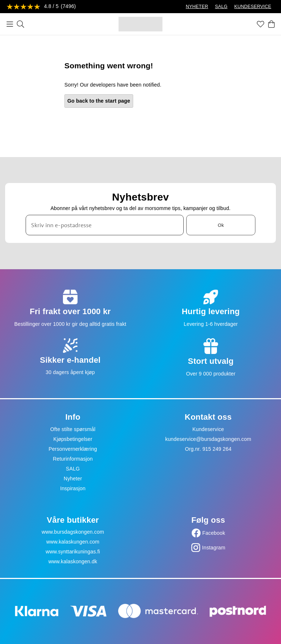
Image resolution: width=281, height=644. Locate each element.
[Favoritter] (261, 24)
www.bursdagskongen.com (73, 532)
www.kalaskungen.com (73, 542)
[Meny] (10, 24)
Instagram (214, 548)
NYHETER (197, 7)
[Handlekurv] (271, 24)
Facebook (214, 533)
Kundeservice (208, 429)
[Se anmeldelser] (41, 7)
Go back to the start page (99, 101)
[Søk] (20, 24)
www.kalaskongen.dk (73, 561)
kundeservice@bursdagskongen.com (208, 439)
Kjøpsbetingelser (73, 439)
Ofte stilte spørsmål (73, 429)
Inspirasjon (73, 488)
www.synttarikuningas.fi (73, 552)
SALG (221, 7)
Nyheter (73, 479)
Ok (221, 225)
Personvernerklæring (73, 449)
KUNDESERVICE (253, 7)
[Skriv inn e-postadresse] (105, 225)
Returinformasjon (73, 459)
